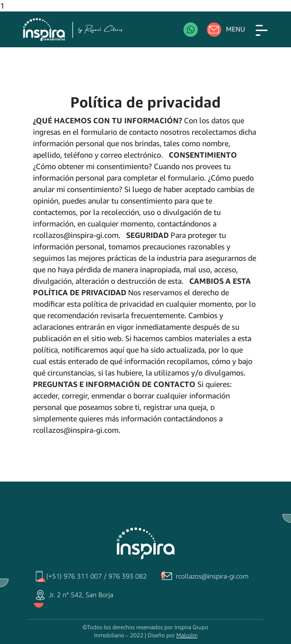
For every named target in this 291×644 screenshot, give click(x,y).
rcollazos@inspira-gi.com (212, 576)
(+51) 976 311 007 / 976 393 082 (97, 576)
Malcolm (187, 635)
